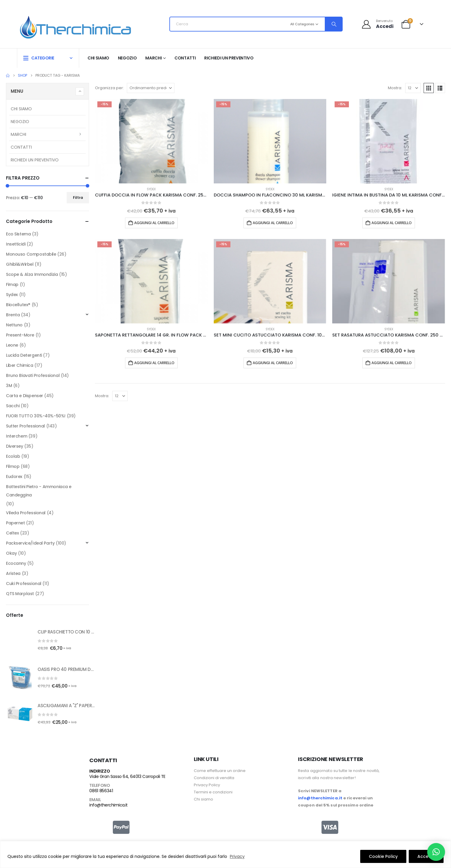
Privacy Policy (207, 785)
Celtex (12, 533)
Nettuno (14, 325)
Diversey (15, 446)
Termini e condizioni (213, 792)
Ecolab (13, 456)
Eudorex (14, 477)
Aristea (13, 573)
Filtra (78, 198)
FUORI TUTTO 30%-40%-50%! (36, 416)
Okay (11, 553)
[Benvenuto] (377, 24)
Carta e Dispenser (25, 396)
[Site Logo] (75, 26)
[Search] (333, 24)
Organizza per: (109, 88)
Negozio (127, 58)
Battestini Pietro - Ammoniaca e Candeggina (39, 491)
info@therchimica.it (108, 805)
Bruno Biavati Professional (33, 375)
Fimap (12, 284)
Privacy (237, 856)
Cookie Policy (383, 856)
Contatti (185, 58)
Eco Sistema (18, 234)
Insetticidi (16, 244)
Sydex (151, 189)
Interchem (17, 436)
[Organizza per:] (151, 88)
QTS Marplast (20, 594)
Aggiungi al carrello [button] (154, 223)
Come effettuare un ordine (220, 771)
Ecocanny (16, 563)
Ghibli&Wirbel (20, 264)
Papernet (15, 523)
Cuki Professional (24, 584)
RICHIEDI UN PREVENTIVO (229, 58)
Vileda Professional (26, 513)
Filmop (13, 466)
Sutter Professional (25, 426)
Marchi (153, 58)
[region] (225, 854)
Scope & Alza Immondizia (32, 274)
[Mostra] (413, 88)
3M (9, 386)
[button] (429, 88)
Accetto (426, 856)
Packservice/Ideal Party (30, 543)
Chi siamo (98, 58)
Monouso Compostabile (31, 254)
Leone (12, 345)
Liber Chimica (20, 365)
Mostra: (395, 88)
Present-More (20, 335)
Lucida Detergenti (24, 355)
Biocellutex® (18, 305)
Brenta (13, 315)
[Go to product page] (151, 141)
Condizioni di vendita (214, 778)
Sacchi (13, 406)
